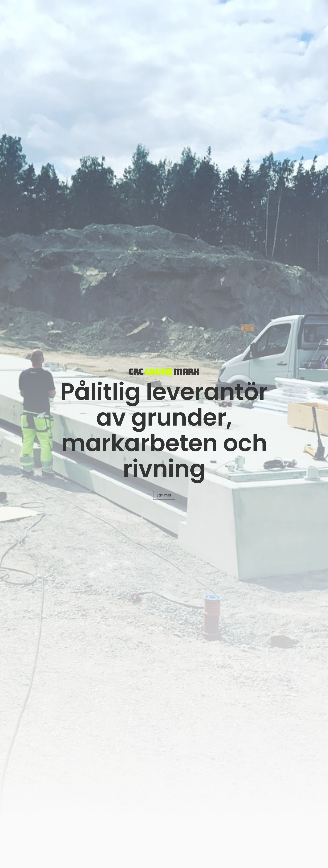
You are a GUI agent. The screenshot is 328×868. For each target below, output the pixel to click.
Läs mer (164, 495)
